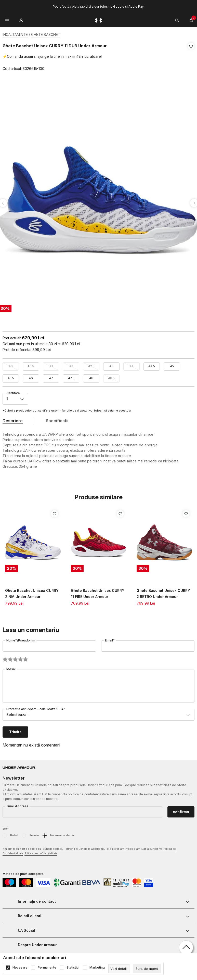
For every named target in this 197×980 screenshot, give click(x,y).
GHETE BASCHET (46, 34)
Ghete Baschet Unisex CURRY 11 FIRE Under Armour (98, 592)
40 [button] (11, 365)
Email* (110, 639)
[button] (191, 57)
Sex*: (6, 827)
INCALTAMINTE (15, 34)
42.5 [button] (91, 365)
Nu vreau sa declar (62, 834)
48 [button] (91, 377)
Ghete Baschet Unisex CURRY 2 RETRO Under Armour (163, 592)
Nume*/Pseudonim (21, 639)
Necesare (20, 968)
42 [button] (71, 365)
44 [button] (132, 365)
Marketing (97, 968)
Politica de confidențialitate (41, 852)
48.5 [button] (111, 377)
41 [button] (51, 365)
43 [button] (111, 365)
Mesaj (11, 668)
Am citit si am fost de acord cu (89, 850)
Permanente (47, 968)
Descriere (13, 419)
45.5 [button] (11, 377)
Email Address (17, 805)
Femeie (34, 834)
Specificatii (57, 419)
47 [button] (51, 377)
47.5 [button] (71, 377)
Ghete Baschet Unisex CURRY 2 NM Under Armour (32, 592)
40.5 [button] (31, 365)
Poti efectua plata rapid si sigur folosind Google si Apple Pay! (99, 6)
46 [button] (31, 377)
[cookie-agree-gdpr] (147, 969)
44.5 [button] (152, 365)
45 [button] (172, 365)
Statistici (73, 968)
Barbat (14, 834)
